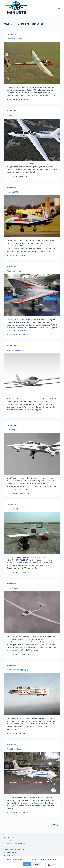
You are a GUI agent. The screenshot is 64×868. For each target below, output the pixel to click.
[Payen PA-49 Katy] (32, 295)
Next (56, 825)
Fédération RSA (8, 841)
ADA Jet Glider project (16, 350)
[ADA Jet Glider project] (32, 375)
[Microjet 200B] (32, 216)
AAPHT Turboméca (9, 855)
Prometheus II (13, 588)
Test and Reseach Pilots (10, 852)
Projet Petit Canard (15, 749)
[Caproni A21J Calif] (32, 63)
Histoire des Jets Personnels (12, 838)
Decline (37, 864)
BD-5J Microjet (13, 509)
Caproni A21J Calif (15, 39)
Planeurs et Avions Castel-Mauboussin (14, 849)
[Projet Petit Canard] (32, 773)
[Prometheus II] (32, 612)
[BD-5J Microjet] (32, 533)
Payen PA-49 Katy (14, 271)
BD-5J (6, 847)
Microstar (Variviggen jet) (17, 670)
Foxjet (9, 115)
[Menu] (59, 8)
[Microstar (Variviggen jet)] (32, 694)
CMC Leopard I (13, 430)
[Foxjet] (32, 140)
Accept (27, 864)
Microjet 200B (13, 192)
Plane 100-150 (11, 34)
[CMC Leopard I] (32, 454)
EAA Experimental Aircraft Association (14, 844)
